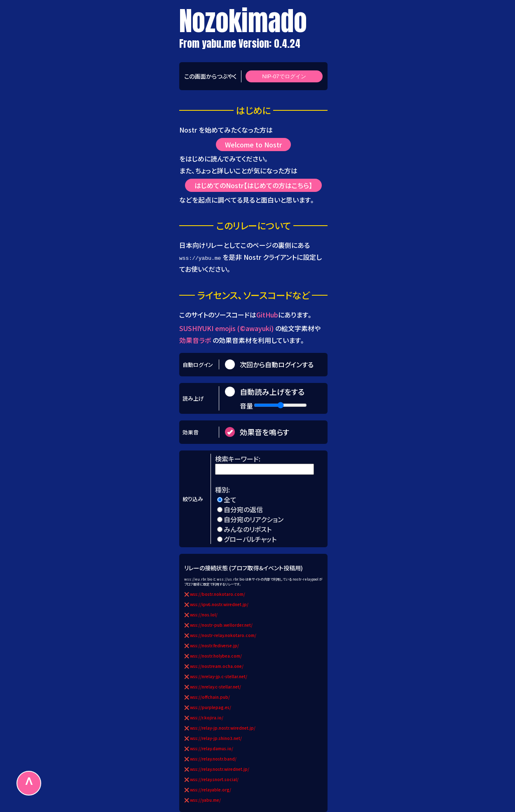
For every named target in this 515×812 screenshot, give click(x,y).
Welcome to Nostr (253, 145)
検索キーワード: (239, 459)
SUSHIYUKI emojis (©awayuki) (226, 328)
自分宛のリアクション (254, 519)
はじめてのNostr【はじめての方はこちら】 (254, 185)
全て (230, 499)
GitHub (267, 314)
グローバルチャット (250, 539)
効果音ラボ (195, 340)
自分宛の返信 (243, 509)
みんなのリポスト (248, 529)
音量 (246, 405)
